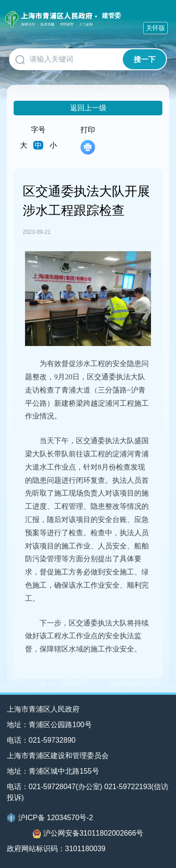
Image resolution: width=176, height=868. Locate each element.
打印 (88, 140)
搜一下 (145, 59)
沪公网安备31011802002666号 (88, 834)
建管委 (111, 15)
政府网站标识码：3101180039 (56, 849)
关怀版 (156, 28)
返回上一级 (88, 108)
